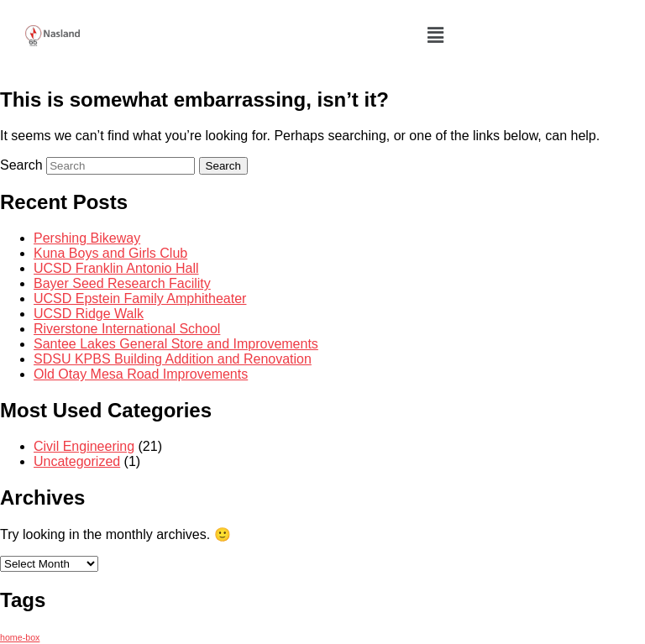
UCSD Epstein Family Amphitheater (140, 298)
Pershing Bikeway (87, 238)
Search (21, 165)
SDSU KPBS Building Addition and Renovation (173, 359)
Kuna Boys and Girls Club (110, 253)
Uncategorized (77, 461)
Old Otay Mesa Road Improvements (141, 374)
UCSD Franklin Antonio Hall (116, 268)
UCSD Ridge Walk (89, 314)
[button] (435, 35)
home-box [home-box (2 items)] (20, 637)
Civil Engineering (84, 446)
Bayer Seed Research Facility (122, 283)
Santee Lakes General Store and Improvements (176, 344)
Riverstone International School (127, 329)
